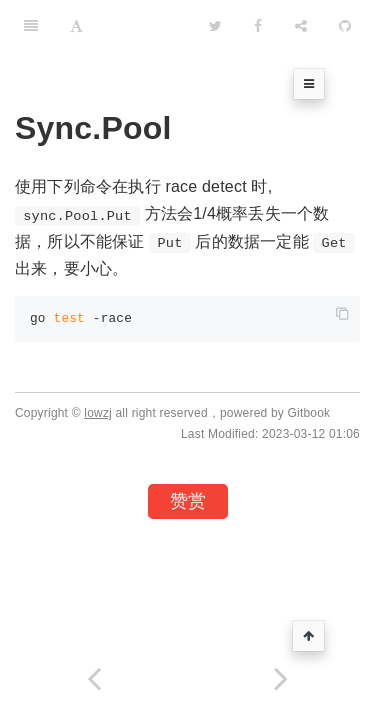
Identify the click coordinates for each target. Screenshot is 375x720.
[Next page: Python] (282, 678)
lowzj (98, 413)
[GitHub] (345, 25)
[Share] (301, 25)
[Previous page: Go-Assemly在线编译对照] (94, 678)
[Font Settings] (76, 25)
